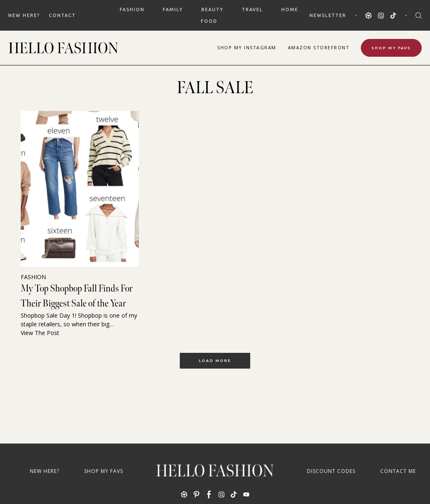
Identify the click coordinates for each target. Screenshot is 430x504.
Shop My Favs (391, 48)
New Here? (24, 15)
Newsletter (328, 15)
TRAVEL (252, 10)
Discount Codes (331, 471)
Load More (215, 361)
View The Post (40, 333)
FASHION (132, 10)
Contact (62, 15)
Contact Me (398, 471)
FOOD (209, 21)
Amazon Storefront (319, 47)
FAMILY (173, 10)
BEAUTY (213, 10)
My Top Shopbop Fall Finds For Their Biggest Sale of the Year (77, 296)
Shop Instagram (247, 47)
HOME (290, 10)
